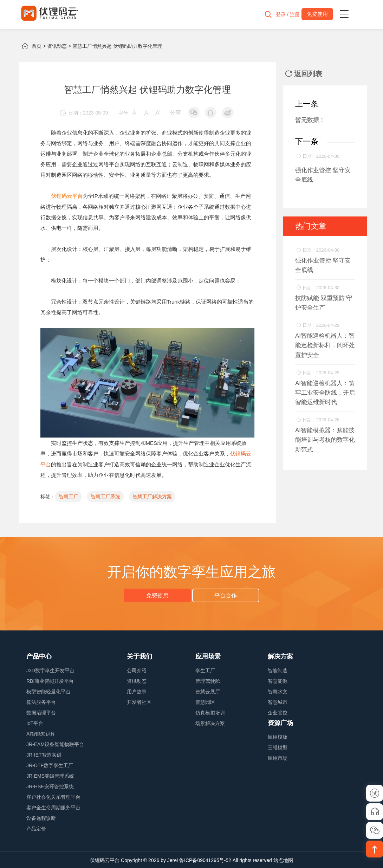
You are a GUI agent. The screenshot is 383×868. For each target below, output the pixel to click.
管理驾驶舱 (208, 680)
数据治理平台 (41, 712)
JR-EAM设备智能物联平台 (55, 744)
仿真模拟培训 (210, 712)
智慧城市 (278, 701)
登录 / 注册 (285, 15)
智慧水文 (278, 691)
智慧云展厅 (208, 691)
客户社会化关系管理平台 (53, 796)
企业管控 (278, 712)
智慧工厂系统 (105, 496)
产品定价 (36, 828)
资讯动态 (57, 46)
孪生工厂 (205, 670)
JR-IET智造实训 (44, 754)
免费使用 (158, 594)
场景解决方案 (210, 723)
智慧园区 (205, 701)
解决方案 (280, 656)
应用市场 (278, 757)
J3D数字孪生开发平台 (50, 670)
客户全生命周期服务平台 (53, 807)
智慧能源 (278, 680)
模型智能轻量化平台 (48, 691)
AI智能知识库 (41, 733)
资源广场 (280, 722)
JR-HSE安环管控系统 (50, 786)
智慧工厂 (69, 496)
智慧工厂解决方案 (152, 496)
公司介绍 (137, 670)
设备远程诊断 (41, 817)
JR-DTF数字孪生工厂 (50, 765)
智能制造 (278, 670)
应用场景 (208, 656)
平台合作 (225, 594)
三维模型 (278, 747)
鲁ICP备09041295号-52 (205, 860)
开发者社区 (139, 701)
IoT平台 (35, 723)
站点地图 (283, 860)
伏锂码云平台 (105, 860)
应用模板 (278, 736)
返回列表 (304, 74)
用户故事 (137, 691)
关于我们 (139, 656)
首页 (37, 46)
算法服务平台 (41, 701)
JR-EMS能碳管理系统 (50, 775)
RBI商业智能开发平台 (50, 680)
